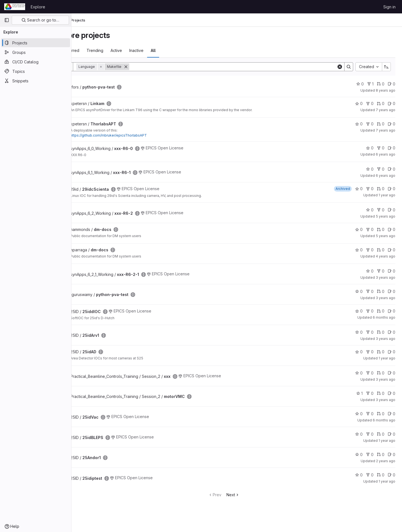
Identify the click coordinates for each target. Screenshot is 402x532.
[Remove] (152, 67)
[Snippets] (36, 81)
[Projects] (36, 43)
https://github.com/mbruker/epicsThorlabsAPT (134, 135)
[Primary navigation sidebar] (7, 20)
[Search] (246, 67)
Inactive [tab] (162, 50)
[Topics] (36, 71)
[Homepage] (15, 7)
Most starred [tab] (93, 50)
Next (246, 495)
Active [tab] (142, 50)
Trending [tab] (121, 50)
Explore (38, 7)
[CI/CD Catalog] (36, 62)
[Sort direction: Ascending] (386, 67)
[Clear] (340, 67)
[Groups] (36, 52)
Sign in (389, 7)
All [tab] (179, 50)
